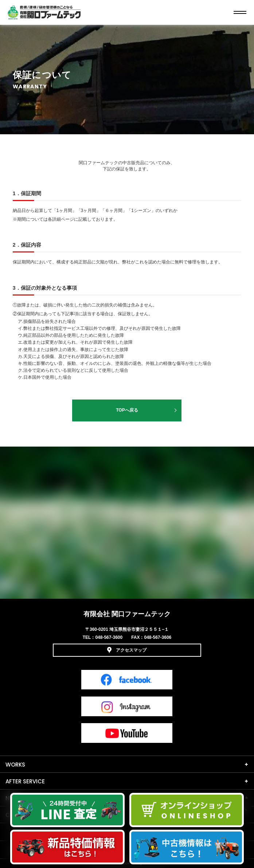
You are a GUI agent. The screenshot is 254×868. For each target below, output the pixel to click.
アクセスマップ (127, 650)
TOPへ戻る (127, 410)
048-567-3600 (109, 637)
